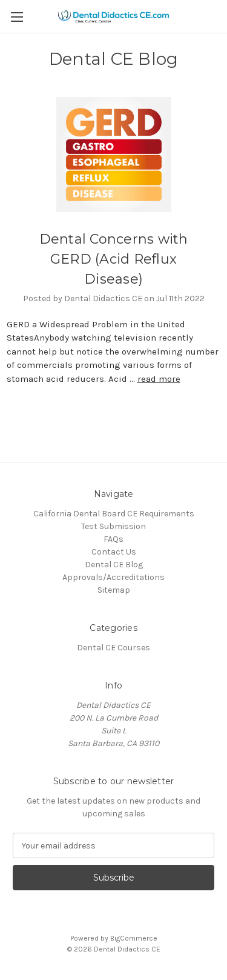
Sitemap (114, 590)
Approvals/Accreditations (113, 577)
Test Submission (113, 526)
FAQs (113, 539)
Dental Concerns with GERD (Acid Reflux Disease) (114, 259)
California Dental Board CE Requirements (114, 514)
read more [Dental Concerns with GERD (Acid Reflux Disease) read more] (159, 379)
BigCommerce (134, 938)
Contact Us (114, 552)
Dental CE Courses (113, 648)
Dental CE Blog (114, 565)
